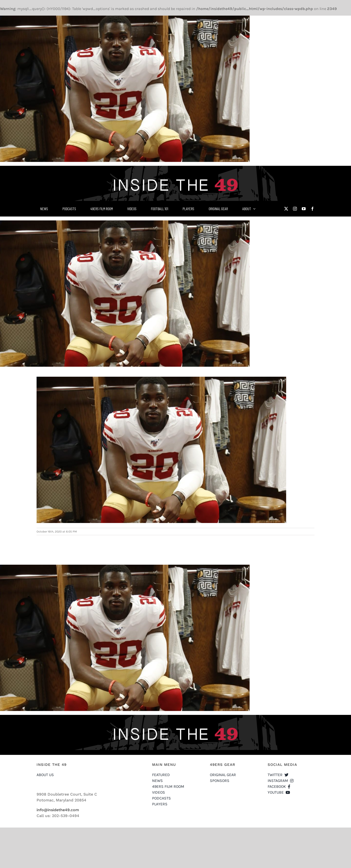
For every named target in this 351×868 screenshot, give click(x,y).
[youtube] (304, 209)
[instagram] (295, 209)
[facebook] (312, 209)
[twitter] (286, 209)
